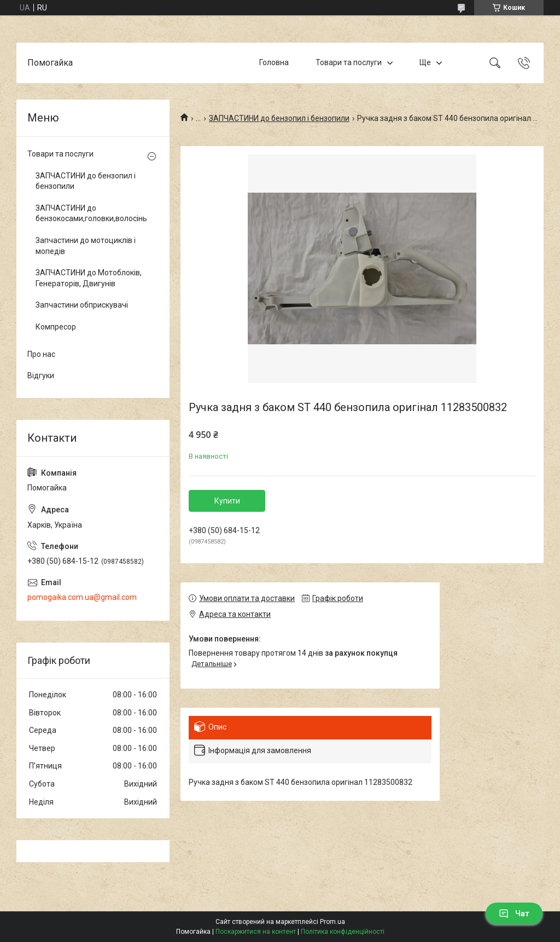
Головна (274, 62)
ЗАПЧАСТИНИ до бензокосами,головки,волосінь (90, 213)
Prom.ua (332, 922)
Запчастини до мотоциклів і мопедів (86, 246)
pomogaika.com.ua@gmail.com (82, 597)
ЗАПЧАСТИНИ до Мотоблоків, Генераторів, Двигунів (89, 278)
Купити (227, 501)
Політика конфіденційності (343, 932)
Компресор (56, 327)
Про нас (41, 354)
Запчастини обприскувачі (82, 305)
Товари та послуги (349, 62)
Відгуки (41, 375)
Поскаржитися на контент (256, 932)
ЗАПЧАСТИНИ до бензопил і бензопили (279, 118)
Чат (514, 914)
